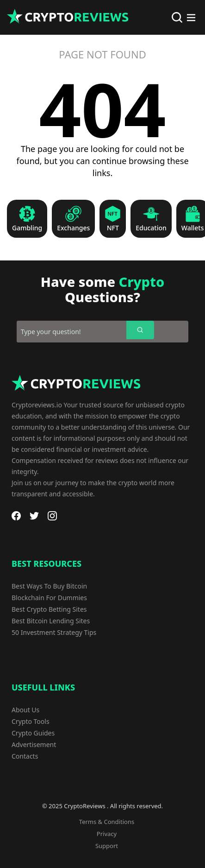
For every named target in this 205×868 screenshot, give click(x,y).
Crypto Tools (31, 721)
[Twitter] (34, 516)
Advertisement (34, 744)
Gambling (27, 228)
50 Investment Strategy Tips (54, 632)
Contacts (25, 756)
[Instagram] (52, 516)
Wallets (193, 228)
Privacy (107, 834)
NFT (113, 228)
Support (107, 846)
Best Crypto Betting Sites (49, 609)
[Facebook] (16, 516)
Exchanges (73, 228)
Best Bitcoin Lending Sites (51, 621)
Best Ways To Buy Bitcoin (49, 586)
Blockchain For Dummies (49, 598)
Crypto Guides (33, 733)
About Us (25, 710)
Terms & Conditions (107, 822)
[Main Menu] (191, 18)
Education (151, 228)
